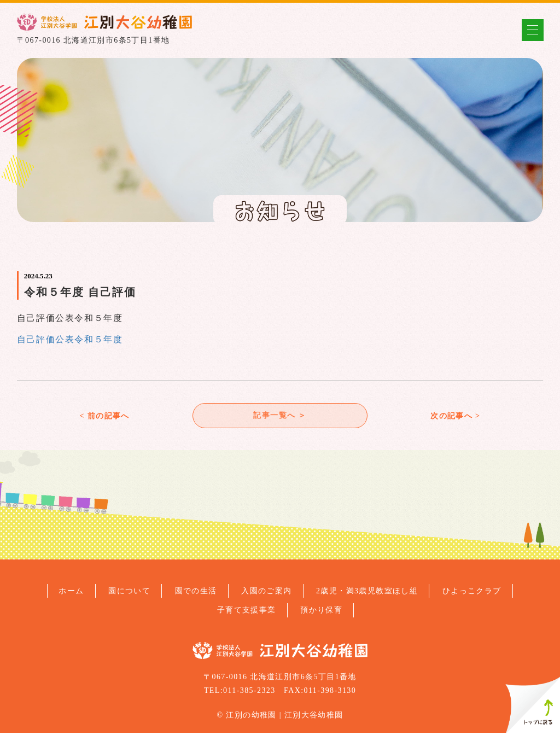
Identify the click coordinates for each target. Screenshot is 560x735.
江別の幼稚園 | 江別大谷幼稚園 (284, 717)
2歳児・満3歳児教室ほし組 (367, 593)
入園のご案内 (266, 593)
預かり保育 (321, 612)
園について (129, 593)
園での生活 (196, 593)
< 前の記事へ (104, 416)
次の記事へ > (455, 416)
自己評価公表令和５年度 (70, 339)
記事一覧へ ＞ (280, 416)
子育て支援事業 (247, 612)
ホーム (71, 593)
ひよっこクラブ (472, 593)
